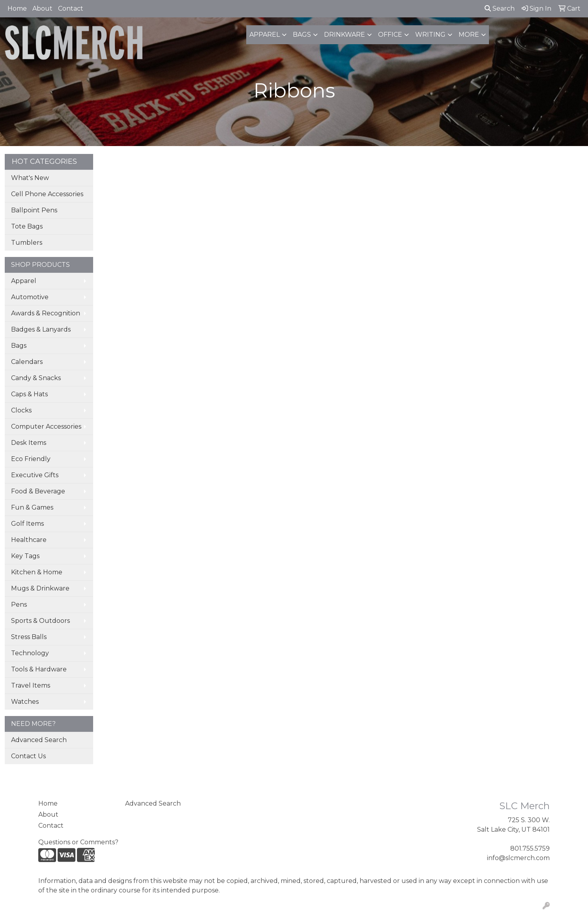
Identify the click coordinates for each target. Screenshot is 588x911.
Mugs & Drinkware (40, 588)
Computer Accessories (46, 426)
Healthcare (29, 540)
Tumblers (27, 243)
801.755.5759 (530, 848)
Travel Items (31, 685)
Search (500, 8)
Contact (71, 8)
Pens (19, 605)
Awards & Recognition (46, 313)
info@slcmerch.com (518, 858)
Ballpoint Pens (34, 210)
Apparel (265, 35)
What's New (30, 178)
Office (390, 35)
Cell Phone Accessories (47, 194)
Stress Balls (29, 637)
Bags (302, 35)
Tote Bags (27, 226)
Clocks (21, 410)
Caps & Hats (29, 394)
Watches (25, 702)
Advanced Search (39, 740)
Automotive (30, 297)
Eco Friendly (31, 459)
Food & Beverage (38, 491)
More (469, 35)
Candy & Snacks (36, 378)
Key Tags (25, 556)
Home (17, 8)
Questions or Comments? (78, 842)
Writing (430, 35)
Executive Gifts (35, 475)
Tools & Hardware (39, 669)
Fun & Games (32, 507)
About (42, 8)
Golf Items (27, 524)
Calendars (27, 362)
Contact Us (28, 756)
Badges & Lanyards (41, 329)
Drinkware (345, 35)
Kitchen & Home (37, 572)
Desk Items (29, 443)
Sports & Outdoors (40, 621)
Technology (30, 653)
